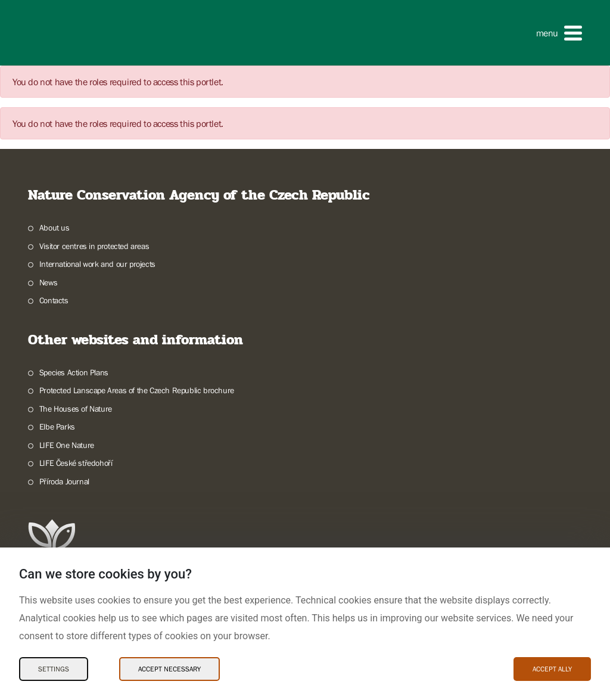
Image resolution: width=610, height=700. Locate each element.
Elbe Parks (57, 427)
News (48, 282)
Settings (54, 669)
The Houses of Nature (76, 409)
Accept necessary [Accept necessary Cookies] (169, 669)
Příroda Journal (64, 481)
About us (55, 228)
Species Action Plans (74, 372)
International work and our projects (97, 264)
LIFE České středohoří (76, 463)
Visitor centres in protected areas (94, 246)
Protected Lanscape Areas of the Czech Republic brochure (137, 390)
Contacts (54, 300)
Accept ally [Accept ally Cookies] (552, 669)
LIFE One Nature (67, 445)
